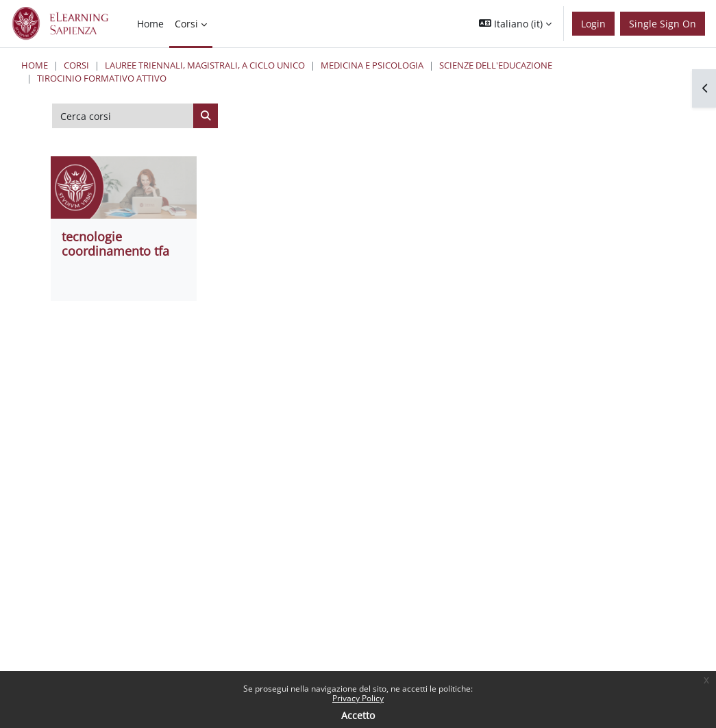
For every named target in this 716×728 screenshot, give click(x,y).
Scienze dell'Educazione (496, 65)
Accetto (358, 715)
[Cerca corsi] (123, 116)
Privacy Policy (358, 698)
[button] (515, 24)
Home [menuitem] (150, 24)
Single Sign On (663, 24)
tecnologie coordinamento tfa (115, 244)
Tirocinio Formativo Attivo (102, 78)
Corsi (76, 65)
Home (35, 65)
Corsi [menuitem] (186, 24)
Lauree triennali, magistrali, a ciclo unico (205, 65)
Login (593, 24)
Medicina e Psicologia (372, 65)
